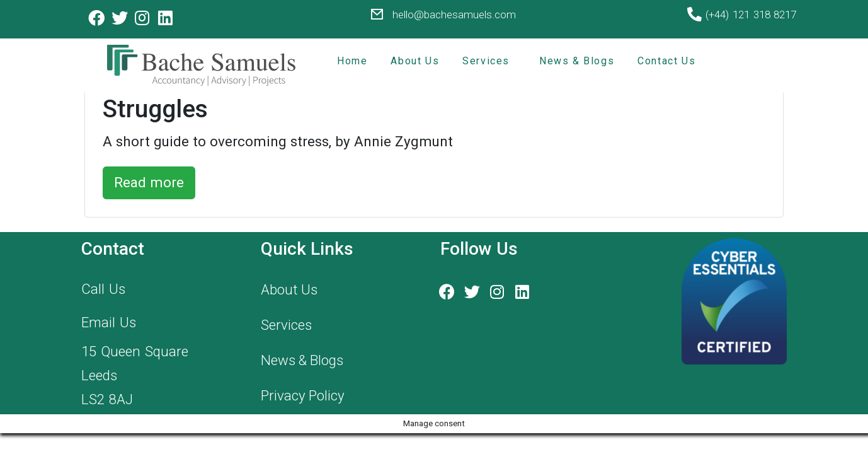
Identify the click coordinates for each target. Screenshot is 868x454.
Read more (149, 182)
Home (352, 61)
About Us (415, 61)
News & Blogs (577, 61)
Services (486, 61)
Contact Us (666, 61)
